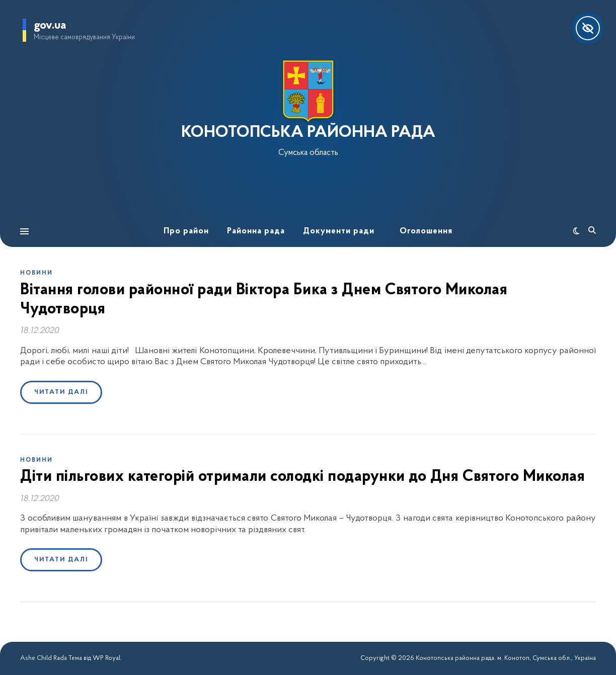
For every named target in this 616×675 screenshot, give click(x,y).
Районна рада (256, 231)
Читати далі (61, 392)
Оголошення (426, 231)
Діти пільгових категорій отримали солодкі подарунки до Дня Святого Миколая (302, 477)
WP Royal (106, 658)
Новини (36, 273)
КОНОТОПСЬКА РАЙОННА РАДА (308, 133)
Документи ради (339, 231)
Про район (186, 231)
